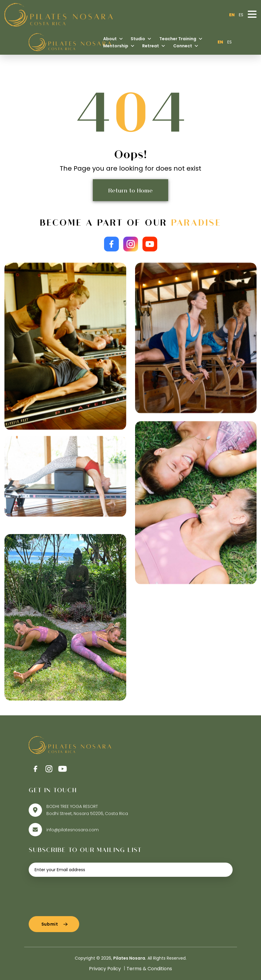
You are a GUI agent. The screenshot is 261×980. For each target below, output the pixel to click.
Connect (186, 46)
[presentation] (74, 894)
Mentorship (119, 46)
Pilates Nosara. (130, 958)
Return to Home (130, 190)
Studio (141, 39)
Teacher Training (181, 39)
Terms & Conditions (149, 969)
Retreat (154, 46)
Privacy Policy (105, 969)
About (113, 39)
